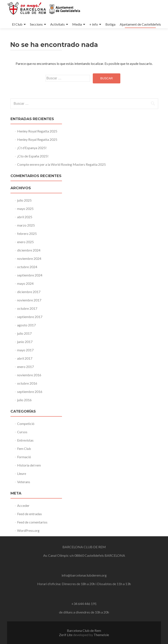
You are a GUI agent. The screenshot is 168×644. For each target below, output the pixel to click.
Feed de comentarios (32, 522)
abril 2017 (25, 358)
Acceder (23, 505)
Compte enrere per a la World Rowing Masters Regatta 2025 (61, 164)
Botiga (110, 24)
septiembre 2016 (30, 392)
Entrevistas (25, 440)
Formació (24, 457)
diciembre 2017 (29, 292)
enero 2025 (25, 242)
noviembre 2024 (29, 258)
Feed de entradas (29, 514)
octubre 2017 (27, 308)
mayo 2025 (25, 209)
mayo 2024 (25, 283)
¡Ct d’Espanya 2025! (32, 148)
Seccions (36, 24)
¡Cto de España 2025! (33, 156)
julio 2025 (24, 200)
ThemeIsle (101, 635)
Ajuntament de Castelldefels (140, 24)
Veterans (24, 482)
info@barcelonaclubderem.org (84, 575)
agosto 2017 (26, 325)
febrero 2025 (27, 233)
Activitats (57, 24)
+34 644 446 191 (84, 604)
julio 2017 (24, 333)
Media (77, 24)
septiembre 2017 (30, 317)
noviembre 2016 (29, 375)
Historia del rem (29, 465)
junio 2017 (25, 342)
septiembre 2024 (30, 275)
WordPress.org (28, 530)
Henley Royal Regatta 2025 (37, 131)
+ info (94, 24)
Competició (26, 424)
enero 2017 (25, 367)
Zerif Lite (66, 635)
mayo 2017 (25, 350)
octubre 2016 (27, 383)
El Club (17, 24)
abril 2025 (25, 217)
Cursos (22, 432)
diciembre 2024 (29, 250)
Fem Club (24, 448)
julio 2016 (24, 400)
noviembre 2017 (29, 300)
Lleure (22, 473)
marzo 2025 (26, 225)
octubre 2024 (27, 267)
